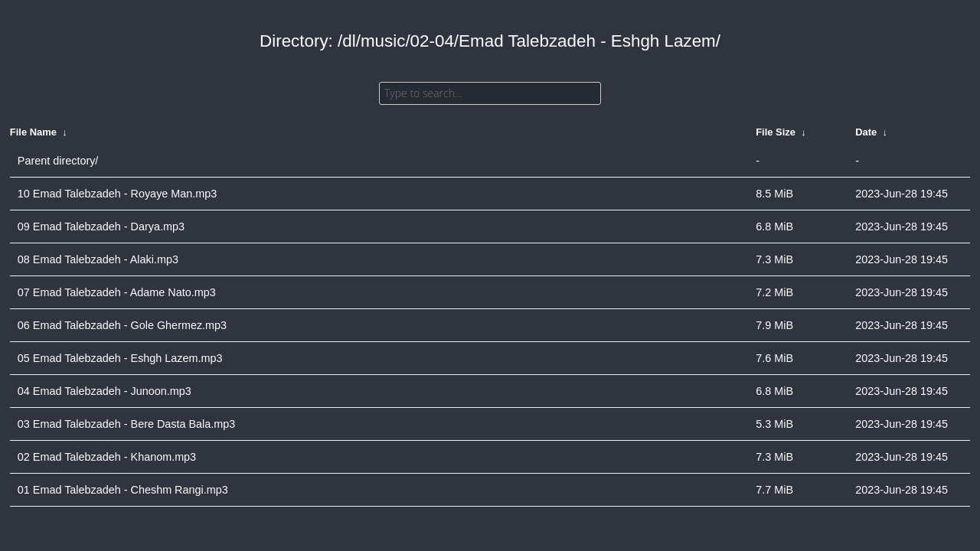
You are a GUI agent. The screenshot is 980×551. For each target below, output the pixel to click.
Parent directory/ (58, 161)
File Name (33, 132)
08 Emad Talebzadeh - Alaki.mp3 (98, 259)
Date (866, 132)
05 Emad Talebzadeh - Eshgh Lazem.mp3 (120, 358)
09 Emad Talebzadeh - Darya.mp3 (101, 227)
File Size (776, 132)
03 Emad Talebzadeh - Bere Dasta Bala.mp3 (127, 424)
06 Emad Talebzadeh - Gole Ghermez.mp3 (122, 325)
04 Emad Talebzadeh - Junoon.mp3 (105, 391)
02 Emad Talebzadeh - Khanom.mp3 (107, 457)
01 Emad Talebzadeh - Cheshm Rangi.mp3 (123, 490)
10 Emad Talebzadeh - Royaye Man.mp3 (118, 194)
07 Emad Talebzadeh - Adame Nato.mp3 (117, 292)
